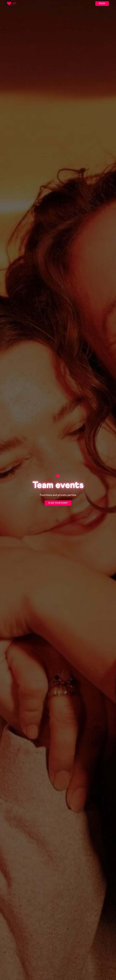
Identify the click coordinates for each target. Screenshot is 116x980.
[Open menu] (14, 4)
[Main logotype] (9, 4)
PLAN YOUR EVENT (58, 503)
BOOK (102, 3)
